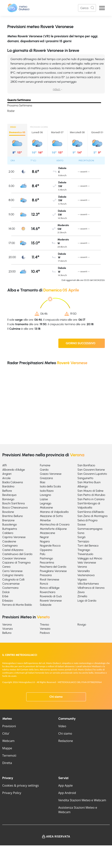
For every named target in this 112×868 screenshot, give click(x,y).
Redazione (66, 741)
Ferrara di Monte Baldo (17, 605)
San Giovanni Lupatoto (92, 474)
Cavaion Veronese (14, 558)
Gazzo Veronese (51, 474)
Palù (42, 554)
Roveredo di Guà (51, 596)
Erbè (5, 596)
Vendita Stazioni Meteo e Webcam (82, 800)
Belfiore (7, 491)
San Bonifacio (86, 465)
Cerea (6, 567)
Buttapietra (10, 529)
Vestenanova (86, 575)
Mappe (7, 748)
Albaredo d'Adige (14, 470)
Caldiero (8, 533)
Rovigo (82, 624)
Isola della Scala (50, 486)
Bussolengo (10, 524)
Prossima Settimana (20, 106)
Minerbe (45, 520)
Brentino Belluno (13, 516)
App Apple (66, 785)
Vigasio (82, 579)
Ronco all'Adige (50, 588)
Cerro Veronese (12, 571)
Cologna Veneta (13, 575)
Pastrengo (46, 558)
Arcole (6, 478)
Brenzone (8, 520)
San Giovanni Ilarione (91, 470)
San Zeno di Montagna (92, 516)
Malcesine (46, 507)
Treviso (44, 624)
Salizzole (46, 605)
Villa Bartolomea (88, 584)
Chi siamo (56, 697)
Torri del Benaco (88, 546)
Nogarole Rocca (50, 546)
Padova (45, 633)
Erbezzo (8, 601)
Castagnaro (10, 546)
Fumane (45, 465)
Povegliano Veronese (53, 571)
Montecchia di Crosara (55, 524)
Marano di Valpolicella (54, 512)
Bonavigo (8, 499)
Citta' (6, 733)
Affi (5, 465)
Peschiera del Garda (53, 567)
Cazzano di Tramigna (16, 562)
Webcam (8, 741)
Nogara (45, 541)
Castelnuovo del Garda (17, 554)
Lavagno (45, 495)
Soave (82, 524)
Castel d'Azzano (13, 550)
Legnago (46, 503)
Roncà (44, 584)
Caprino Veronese (14, 537)
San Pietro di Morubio (91, 495)
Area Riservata (58, 836)
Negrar (44, 537)
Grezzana (46, 478)
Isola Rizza (47, 491)
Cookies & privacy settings (21, 785)
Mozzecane (48, 533)
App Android (67, 793)
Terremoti (9, 756)
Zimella (82, 596)
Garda (44, 470)
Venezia (45, 629)
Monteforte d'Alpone (53, 529)
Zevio (81, 592)
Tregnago (84, 550)
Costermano (10, 588)
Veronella (83, 571)
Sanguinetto (85, 478)
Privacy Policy (12, 793)
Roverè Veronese (51, 601)
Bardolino (8, 486)
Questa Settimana (19, 100)
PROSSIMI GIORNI (39, 127)
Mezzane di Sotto (51, 516)
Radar (11, 111)
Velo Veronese (87, 562)
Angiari (7, 474)
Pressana (46, 575)
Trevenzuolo (85, 554)
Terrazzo (83, 541)
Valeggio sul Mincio (90, 558)
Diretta (7, 763)
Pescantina (47, 562)
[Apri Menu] (102, 8)
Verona (82, 567)
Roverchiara (48, 592)
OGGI (13, 127)
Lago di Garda (87, 601)
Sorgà (81, 537)
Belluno (7, 633)
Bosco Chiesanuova (15, 507)
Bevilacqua (9, 495)
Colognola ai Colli (13, 579)
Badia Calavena (13, 482)
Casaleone (9, 541)
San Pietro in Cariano (91, 499)
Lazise (44, 499)
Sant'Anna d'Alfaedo (91, 512)
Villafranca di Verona (91, 588)
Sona (81, 533)
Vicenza (7, 629)
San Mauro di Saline (90, 491)
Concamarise (11, 584)
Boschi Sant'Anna (13, 503)
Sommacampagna (90, 529)
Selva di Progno (87, 520)
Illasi (42, 482)
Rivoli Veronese (49, 579)
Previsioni (9, 726)
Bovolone (8, 512)
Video (62, 726)
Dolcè (6, 592)
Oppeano (46, 550)
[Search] (87, 8)
